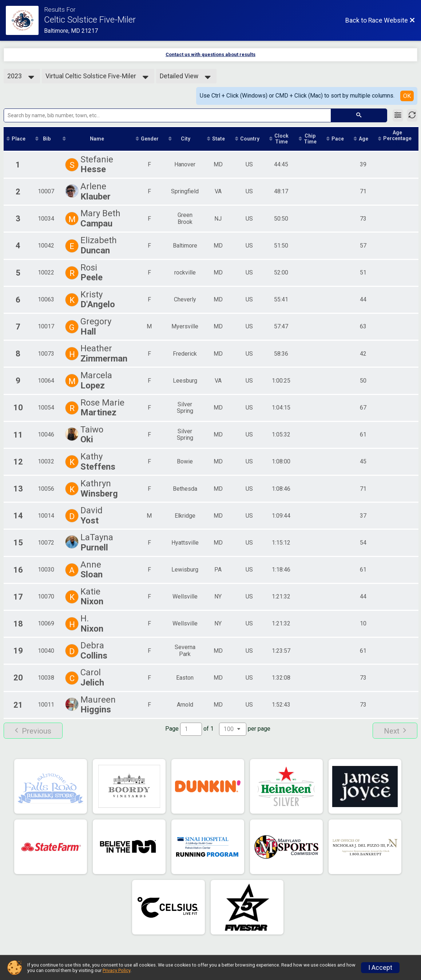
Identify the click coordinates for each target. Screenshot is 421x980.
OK (407, 96)
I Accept (380, 968)
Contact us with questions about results (210, 54)
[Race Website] (25, 20)
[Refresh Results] (412, 115)
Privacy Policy (116, 970)
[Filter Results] (398, 115)
